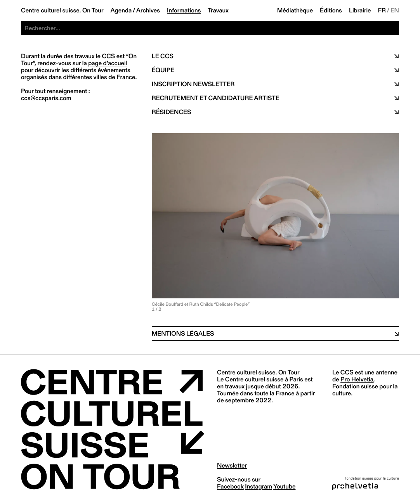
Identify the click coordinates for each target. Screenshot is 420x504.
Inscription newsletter (193, 84)
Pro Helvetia (357, 379)
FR (382, 10)
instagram (259, 486)
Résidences (172, 112)
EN (395, 10)
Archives (148, 10)
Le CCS (163, 56)
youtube (284, 486)
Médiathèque (295, 10)
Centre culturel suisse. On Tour (62, 10)
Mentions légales (183, 333)
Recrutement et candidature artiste (216, 98)
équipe (163, 70)
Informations (184, 10)
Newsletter (232, 465)
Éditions (331, 10)
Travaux (218, 10)
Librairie (360, 10)
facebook (230, 486)
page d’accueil (108, 63)
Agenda (121, 10)
